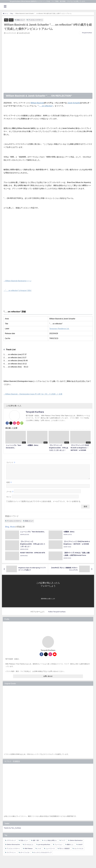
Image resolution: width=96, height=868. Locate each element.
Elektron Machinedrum (76, 843)
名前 (9, 485)
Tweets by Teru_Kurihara (12, 831)
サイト (9, 500)
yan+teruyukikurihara (44, 847)
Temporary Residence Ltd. (59, 329)
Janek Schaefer (74, 103)
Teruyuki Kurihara (87, 33)
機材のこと (70, 847)
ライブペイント (11, 855)
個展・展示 (36, 843)
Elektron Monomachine (13, 847)
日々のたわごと (29, 847)
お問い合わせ (48, 679)
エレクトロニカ (79, 851)
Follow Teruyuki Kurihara (57, 614)
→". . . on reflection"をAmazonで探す (18, 290)
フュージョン (59, 847)
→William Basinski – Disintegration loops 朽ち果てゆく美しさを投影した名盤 (33, 394)
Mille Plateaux (29, 851)
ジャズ (39, 851)
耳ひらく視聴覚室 (64, 851)
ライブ (63, 843)
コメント (11, 462)
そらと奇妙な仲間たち (50, 843)
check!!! (80, 847)
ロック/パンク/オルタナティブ (43, 855)
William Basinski (37, 103)
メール (10, 494)
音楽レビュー (21, 20)
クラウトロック (11, 843)
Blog (6, 20)
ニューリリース (50, 851)
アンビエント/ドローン (36, 20)
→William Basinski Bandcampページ (17, 281)
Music (11, 20)
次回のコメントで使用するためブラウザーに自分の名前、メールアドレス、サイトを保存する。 (45, 504)
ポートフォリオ (25, 855)
